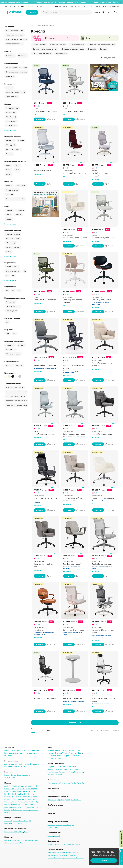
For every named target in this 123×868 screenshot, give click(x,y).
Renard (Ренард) (18, 802)
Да (7, 322)
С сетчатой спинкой (58, 45)
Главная (34, 25)
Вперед (48, 730)
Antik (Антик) (11, 112)
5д (83, 783)
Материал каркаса (13, 137)
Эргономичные (12, 97)
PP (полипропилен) (13, 149)
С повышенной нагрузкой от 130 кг (102, 45)
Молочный (73, 753)
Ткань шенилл (64, 772)
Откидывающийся (13, 271)
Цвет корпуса (10, 373)
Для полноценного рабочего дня (17, 68)
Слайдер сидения (12, 318)
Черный (50, 758)
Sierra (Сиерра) (20, 807)
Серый (67, 756)
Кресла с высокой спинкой (16, 392)
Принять (104, 860)
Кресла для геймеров (14, 44)
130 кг (8, 170)
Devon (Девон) (22, 791)
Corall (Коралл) (32, 789)
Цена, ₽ (8, 51)
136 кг (17, 170)
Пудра (80, 753)
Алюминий (10, 141)
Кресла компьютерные (15, 31)
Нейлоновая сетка (13, 238)
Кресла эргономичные (15, 35)
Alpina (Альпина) (12, 108)
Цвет (7, 206)
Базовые (9, 88)
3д (7, 275)
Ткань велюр (79, 772)
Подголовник (10, 287)
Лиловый (65, 753)
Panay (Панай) (15, 799)
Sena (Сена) (9, 807)
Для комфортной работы (15, 92)
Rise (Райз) (29, 802)
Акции (31, 6)
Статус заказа (95, 6)
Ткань (71, 772)
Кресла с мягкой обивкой (16, 396)
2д (25, 271)
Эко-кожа (51, 775)
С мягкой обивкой (39, 45)
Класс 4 (19, 365)
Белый (8, 215)
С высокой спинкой (77, 45)
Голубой (18, 215)
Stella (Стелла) (16, 810)
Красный (58, 753)
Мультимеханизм (12, 190)
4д (13, 275)
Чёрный (63, 844)
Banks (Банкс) (11, 121)
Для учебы (10, 76)
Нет (8, 334)
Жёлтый (9, 219)
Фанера (9, 154)
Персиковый (52, 756)
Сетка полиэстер (13, 247)
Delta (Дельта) (33, 791)
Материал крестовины (14, 341)
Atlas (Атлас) (11, 117)
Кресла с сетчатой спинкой (17, 405)
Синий (72, 756)
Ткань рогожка (53, 772)
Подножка (9, 330)
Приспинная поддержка (15, 298)
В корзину (40, 119)
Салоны (21, 6)
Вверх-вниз (21, 186)
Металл (21, 141)
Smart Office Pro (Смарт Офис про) (24, 805)
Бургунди (20, 210)
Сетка (8, 252)
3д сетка (58, 775)
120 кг (17, 165)
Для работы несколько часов (17, 72)
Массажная (10, 302)
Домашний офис (43, 25)
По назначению (11, 64)
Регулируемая (11, 311)
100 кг (8, 165)
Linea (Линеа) (27, 797)
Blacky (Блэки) (11, 126)
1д (7, 290)
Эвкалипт (57, 758)
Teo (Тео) (26, 810)
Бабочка (9, 186)
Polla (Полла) (26, 799)
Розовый (60, 756)
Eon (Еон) (8, 794)
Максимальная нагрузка (15, 161)
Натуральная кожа (13, 234)
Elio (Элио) (16, 794)
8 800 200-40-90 (111, 6)
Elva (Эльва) (24, 794)
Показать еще (75, 723)
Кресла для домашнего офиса (17, 39)
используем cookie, (104, 852)
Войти (97, 12)
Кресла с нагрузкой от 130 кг (17, 401)
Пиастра (9, 194)
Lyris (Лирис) (17, 797)
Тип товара (9, 27)
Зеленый (51, 753)
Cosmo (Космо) (10, 791)
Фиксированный (12, 267)
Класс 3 (9, 365)
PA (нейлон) (11, 145)
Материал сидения (13, 230)
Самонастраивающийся (15, 199)
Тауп (77, 756)
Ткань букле (78, 769)
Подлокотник (10, 263)
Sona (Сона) (31, 807)
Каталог (32, 12)
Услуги (39, 6)
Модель (8, 104)
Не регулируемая (13, 306)
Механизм (9, 182)
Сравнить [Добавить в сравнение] (51, 119)
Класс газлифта (11, 361)
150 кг (8, 174)
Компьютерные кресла (15, 387)
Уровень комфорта (13, 383)
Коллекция (9, 84)
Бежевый (9, 210)
